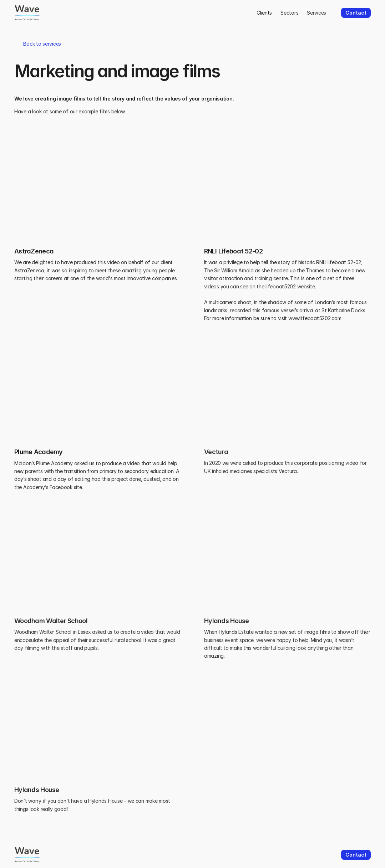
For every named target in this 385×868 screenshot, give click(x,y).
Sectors (289, 13)
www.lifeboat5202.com (315, 318)
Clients (264, 13)
